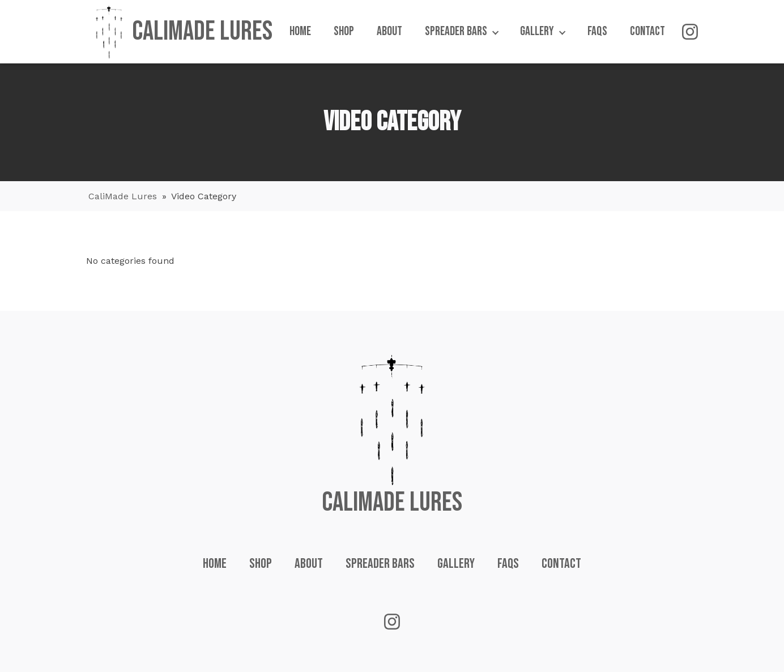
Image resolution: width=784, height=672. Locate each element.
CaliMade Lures (123, 196)
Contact (561, 564)
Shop (261, 564)
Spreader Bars (380, 564)
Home (215, 564)
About (309, 564)
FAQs (508, 564)
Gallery (456, 564)
